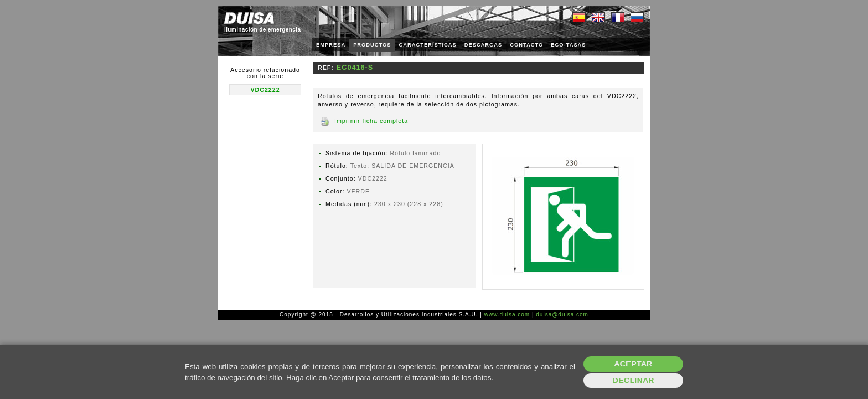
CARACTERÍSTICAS (428, 45)
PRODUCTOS (372, 45)
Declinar (633, 380)
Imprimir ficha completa (371, 121)
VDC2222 (265, 90)
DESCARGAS (484, 45)
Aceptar (634, 364)
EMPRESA (331, 45)
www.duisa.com (507, 314)
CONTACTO (526, 45)
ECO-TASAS (568, 45)
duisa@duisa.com (562, 314)
